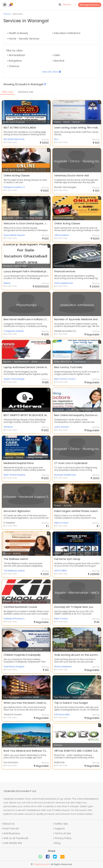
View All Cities (51, 72)
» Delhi (56, 55)
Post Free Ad (11, 829)
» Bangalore (14, 61)
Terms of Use (63, 833)
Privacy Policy (63, 838)
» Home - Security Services (23, 39)
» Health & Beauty (18, 33)
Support (60, 829)
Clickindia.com (42, 864)
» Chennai (13, 66)
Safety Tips (61, 824)
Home (7, 14)
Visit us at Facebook (16, 838)
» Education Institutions (66, 33)
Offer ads (7, 92)
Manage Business (90, 5)
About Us (9, 824)
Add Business (12, 833)
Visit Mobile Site (13, 843)
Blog (58, 843)
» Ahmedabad (16, 55)
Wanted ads (26, 92)
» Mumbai (58, 61)
